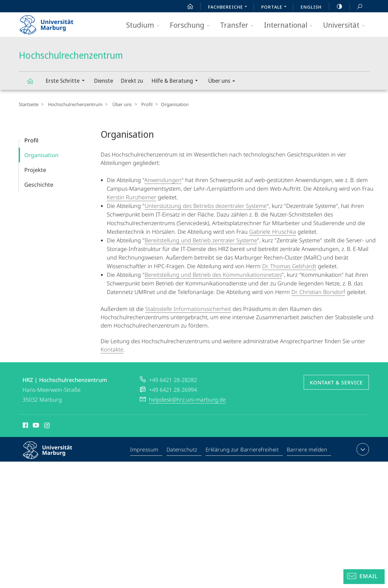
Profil (142, 104)
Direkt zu (132, 81)
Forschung (192, 25)
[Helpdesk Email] (364, 577)
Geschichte (39, 185)
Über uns (224, 82)
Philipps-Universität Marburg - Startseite (52, 23)
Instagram (47, 426)
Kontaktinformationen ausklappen (362, 449)
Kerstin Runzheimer (132, 197)
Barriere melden (307, 451)
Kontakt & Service (336, 383)
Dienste (104, 81)
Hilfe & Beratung (177, 81)
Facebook (25, 426)
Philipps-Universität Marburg (53, 455)
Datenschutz (182, 451)
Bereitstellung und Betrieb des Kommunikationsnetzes (213, 275)
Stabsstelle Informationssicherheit (188, 309)
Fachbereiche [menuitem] (229, 7)
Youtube (35, 426)
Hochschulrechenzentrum (34, 84)
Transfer (239, 25)
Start (187, 6)
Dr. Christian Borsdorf (318, 292)
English (311, 7)
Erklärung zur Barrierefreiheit (242, 451)
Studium (145, 25)
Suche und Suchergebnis (356, 7)
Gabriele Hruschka (273, 232)
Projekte (35, 170)
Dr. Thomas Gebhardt (289, 266)
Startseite (29, 104)
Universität (346, 25)
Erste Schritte (67, 81)
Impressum (145, 451)
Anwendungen (163, 180)
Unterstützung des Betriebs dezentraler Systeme (206, 206)
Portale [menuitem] (276, 7)
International (290, 25)
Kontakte (112, 349)
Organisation (41, 155)
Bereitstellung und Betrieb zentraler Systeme (201, 240)
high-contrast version (336, 6)
